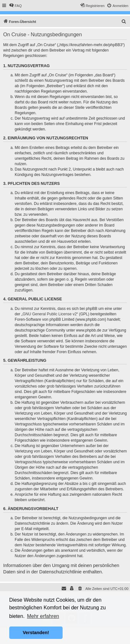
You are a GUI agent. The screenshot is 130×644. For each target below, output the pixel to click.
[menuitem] (15, 6)
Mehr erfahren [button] (43, 616)
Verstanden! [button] (36, 633)
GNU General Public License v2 (50, 314)
